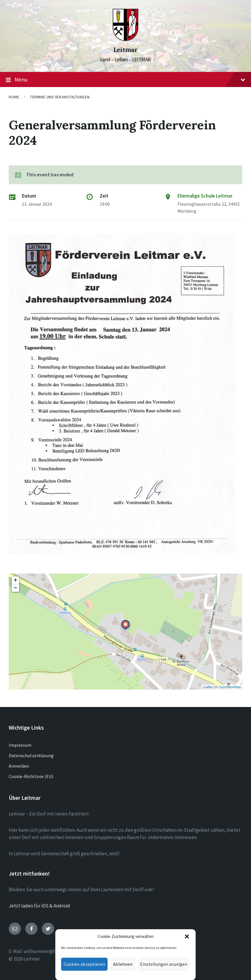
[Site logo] (125, 39)
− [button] (16, 588)
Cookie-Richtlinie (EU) (31, 776)
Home (14, 97)
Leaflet (208, 687)
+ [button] (16, 580)
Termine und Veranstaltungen (60, 97)
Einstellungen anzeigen (162, 964)
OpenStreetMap (230, 687)
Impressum (20, 745)
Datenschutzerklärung (31, 755)
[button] (184, 936)
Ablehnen (123, 964)
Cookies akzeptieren (87, 964)
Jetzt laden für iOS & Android (39, 906)
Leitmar (125, 50)
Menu (125, 80)
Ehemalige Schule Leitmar (205, 196)
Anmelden (19, 766)
